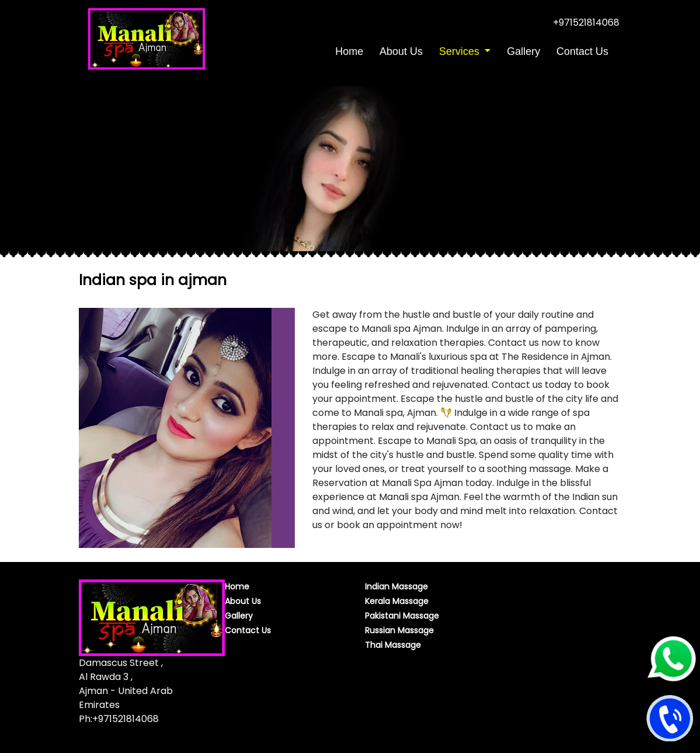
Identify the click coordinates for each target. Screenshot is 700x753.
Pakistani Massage (402, 616)
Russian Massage (399, 630)
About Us (401, 51)
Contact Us (582, 51)
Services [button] (461, 51)
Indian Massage (396, 587)
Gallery (523, 51)
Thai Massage (393, 645)
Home (351, 51)
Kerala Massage (397, 601)
